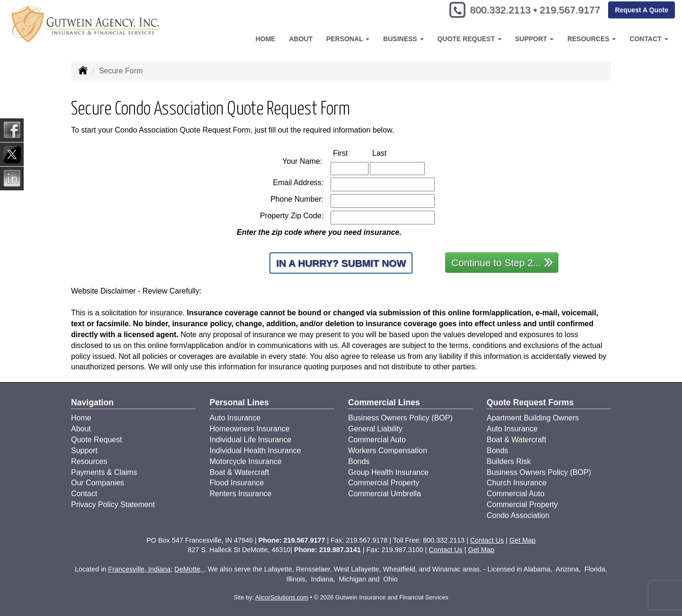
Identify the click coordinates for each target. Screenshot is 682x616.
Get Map (523, 540)
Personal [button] (348, 39)
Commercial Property (384, 483)
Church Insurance (517, 483)
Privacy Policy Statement (113, 504)
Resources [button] (592, 39)
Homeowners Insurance (250, 429)
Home (265, 39)
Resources (89, 461)
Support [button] (534, 39)
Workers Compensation (388, 451)
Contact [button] (649, 39)
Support (84, 451)
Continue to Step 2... (502, 262)
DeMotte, (189, 569)
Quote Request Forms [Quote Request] (530, 402)
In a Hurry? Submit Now (341, 263)
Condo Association (518, 515)
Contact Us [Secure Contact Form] (487, 540)
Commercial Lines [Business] (384, 402)
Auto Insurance (235, 418)
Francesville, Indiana (139, 569)
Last (389, 153)
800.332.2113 (493, 11)
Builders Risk (509, 461)
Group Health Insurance (388, 472)
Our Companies (98, 483)
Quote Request (97, 440)
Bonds (359, 461)
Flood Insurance (237, 483)
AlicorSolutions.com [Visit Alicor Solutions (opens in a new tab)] (282, 597)
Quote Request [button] (469, 39)
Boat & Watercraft (240, 472)
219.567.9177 (567, 11)
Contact (84, 494)
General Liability (375, 429)
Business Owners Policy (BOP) (400, 418)
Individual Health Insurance (256, 451)
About (301, 39)
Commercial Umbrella (385, 494)
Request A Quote (642, 10)
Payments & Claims (104, 472)
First (350, 153)
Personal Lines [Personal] (239, 402)
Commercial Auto (377, 440)
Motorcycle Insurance (246, 461)
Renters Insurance (241, 494)
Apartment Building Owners (533, 418)
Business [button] (403, 39)
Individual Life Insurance (251, 440)
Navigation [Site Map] (92, 402)
